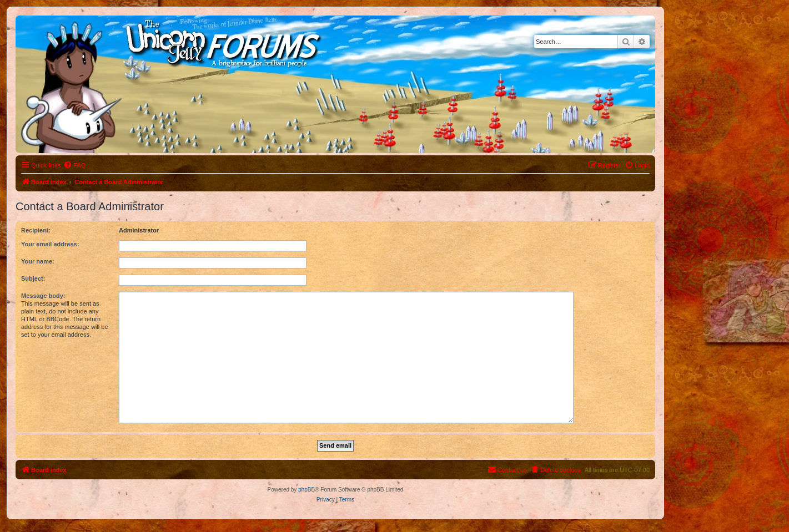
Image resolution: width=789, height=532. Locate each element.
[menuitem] (74, 165)
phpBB (306, 490)
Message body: (43, 296)
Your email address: (50, 244)
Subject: (33, 278)
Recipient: (36, 230)
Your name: (38, 261)
